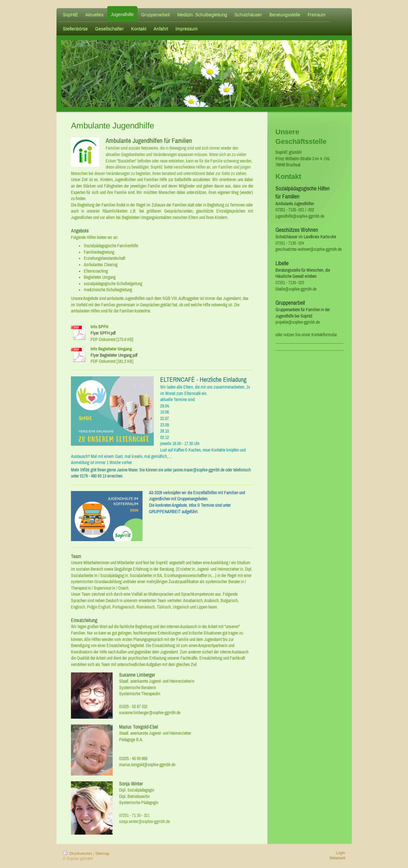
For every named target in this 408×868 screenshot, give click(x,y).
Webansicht (338, 858)
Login (340, 853)
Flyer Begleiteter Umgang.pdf (114, 355)
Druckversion (78, 854)
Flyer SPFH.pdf (103, 333)
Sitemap (102, 854)
